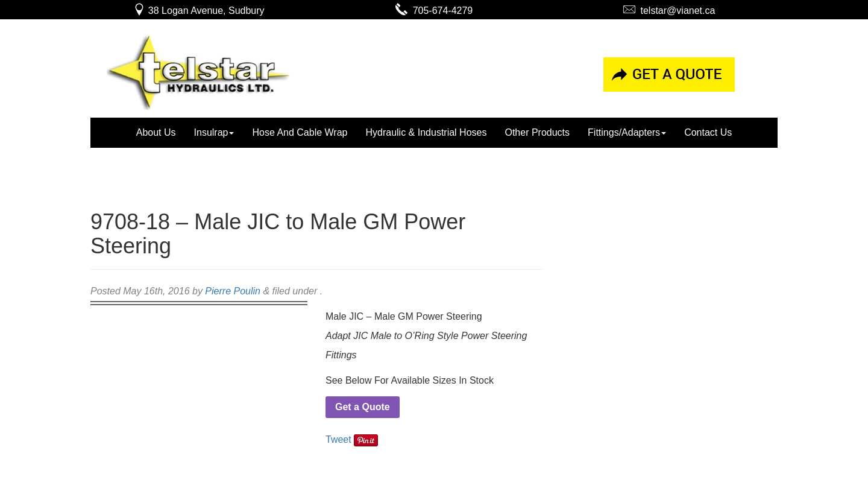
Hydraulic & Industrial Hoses (426, 132)
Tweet (338, 439)
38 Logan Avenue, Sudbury (199, 11)
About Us (156, 132)
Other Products (537, 132)
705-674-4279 (434, 11)
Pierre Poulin (233, 291)
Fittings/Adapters (627, 132)
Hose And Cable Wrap (300, 132)
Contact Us (708, 132)
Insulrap (214, 132)
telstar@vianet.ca (669, 11)
